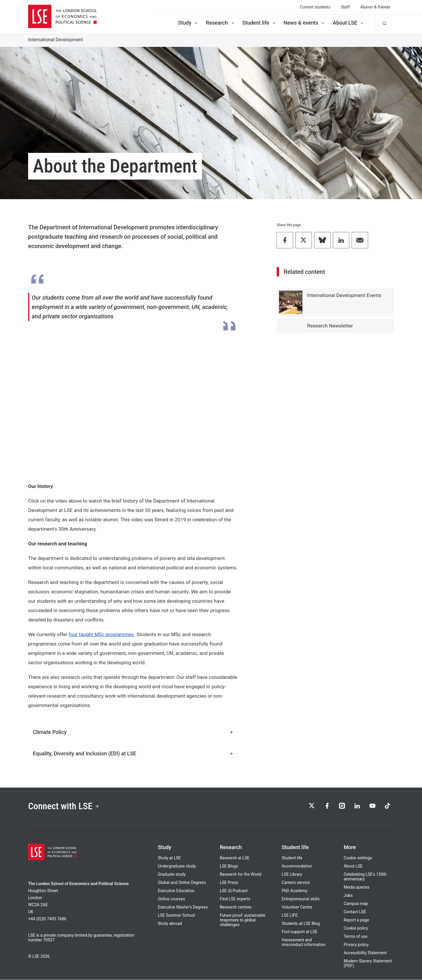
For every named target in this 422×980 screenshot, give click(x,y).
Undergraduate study (177, 866)
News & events (305, 23)
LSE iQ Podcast (234, 891)
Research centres (236, 907)
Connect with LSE (64, 806)
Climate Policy (133, 732)
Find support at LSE (300, 932)
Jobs (348, 896)
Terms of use (356, 937)
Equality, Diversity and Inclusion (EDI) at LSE (133, 753)
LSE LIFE (290, 916)
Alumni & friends (375, 7)
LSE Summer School (176, 916)
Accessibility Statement (365, 953)
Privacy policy (356, 945)
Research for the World (241, 875)
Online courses (171, 899)
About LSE (348, 23)
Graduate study (172, 875)
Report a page (357, 920)
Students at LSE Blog (301, 924)
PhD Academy (295, 891)
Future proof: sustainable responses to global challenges (243, 920)
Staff (345, 7)
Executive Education (176, 891)
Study (188, 23)
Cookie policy (356, 928)
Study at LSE (169, 858)
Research (220, 23)
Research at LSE (235, 858)
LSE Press (229, 883)
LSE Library (292, 875)
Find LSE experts (235, 899)
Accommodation (297, 866)
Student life (259, 23)
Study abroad (170, 924)
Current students (315, 7)
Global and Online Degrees (182, 883)
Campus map (356, 904)
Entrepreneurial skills (301, 899)
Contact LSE (355, 912)
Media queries (357, 887)
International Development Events (344, 295)
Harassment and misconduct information (303, 943)
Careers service (296, 883)
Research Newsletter (330, 326)
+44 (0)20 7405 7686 (47, 919)
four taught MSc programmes (101, 634)
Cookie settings (358, 858)
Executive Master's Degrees (183, 907)
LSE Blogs (229, 866)
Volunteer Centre (297, 907)
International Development (56, 40)
